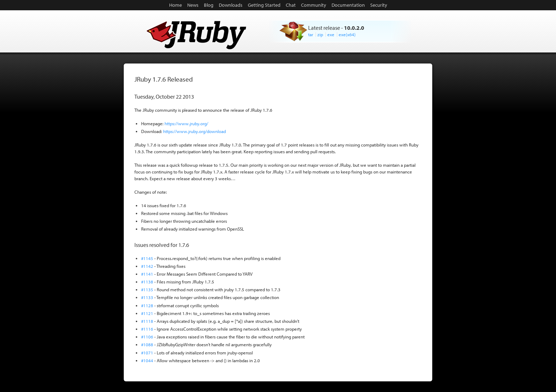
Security (379, 5)
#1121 (147, 313)
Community (314, 5)
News (193, 5)
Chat (291, 5)
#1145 (147, 258)
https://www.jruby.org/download (194, 131)
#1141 (147, 274)
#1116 (147, 329)
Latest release (324, 28)
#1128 (147, 305)
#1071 (147, 353)
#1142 (147, 266)
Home (176, 5)
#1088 (147, 344)
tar (311, 34)
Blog (209, 5)
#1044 (147, 360)
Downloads (231, 5)
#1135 (147, 289)
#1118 (147, 321)
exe (331, 34)
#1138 (147, 282)
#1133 (147, 297)
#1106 (147, 337)
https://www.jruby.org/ (186, 123)
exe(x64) (347, 34)
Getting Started (264, 5)
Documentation (348, 5)
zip (320, 34)
